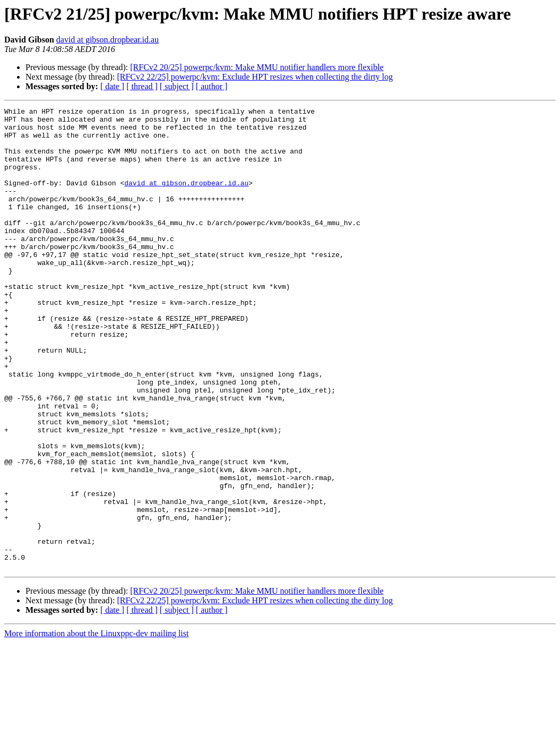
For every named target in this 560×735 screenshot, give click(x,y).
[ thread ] (142, 86)
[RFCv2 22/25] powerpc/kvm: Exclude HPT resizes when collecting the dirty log (255, 77)
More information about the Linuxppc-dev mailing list (96, 726)
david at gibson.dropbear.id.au (107, 40)
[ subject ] (177, 86)
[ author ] (212, 86)
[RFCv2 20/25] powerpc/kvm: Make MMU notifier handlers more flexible (257, 67)
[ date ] (112, 86)
